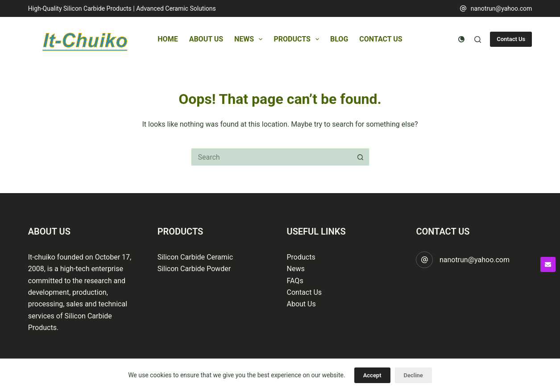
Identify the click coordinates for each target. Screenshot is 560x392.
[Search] (478, 39)
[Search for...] (271, 157)
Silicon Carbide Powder (194, 269)
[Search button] (361, 157)
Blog (339, 39)
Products (298, 39)
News (250, 39)
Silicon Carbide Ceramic (195, 257)
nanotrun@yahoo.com (502, 8)
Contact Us (381, 39)
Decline (413, 375)
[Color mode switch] (461, 39)
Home (168, 39)
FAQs (295, 281)
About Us (206, 39)
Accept (372, 375)
